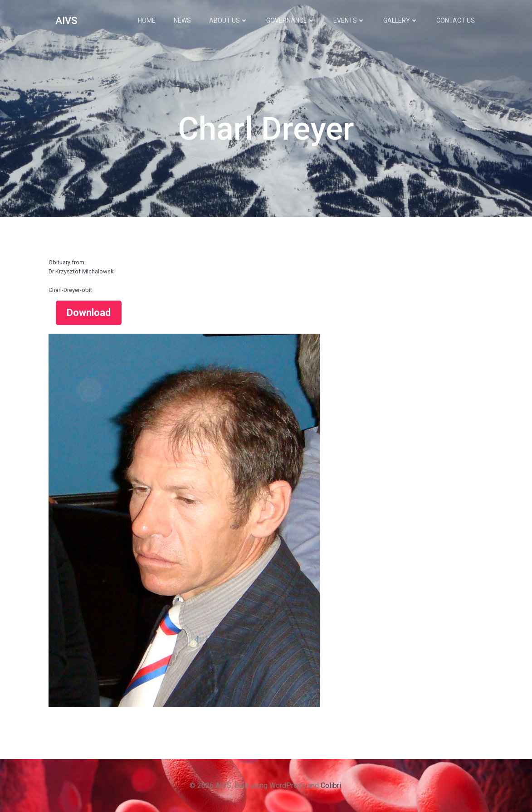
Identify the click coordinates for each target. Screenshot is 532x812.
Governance (291, 20)
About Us (229, 20)
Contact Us (456, 20)
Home (147, 20)
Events (349, 20)
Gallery (401, 20)
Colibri (331, 785)
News (182, 20)
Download (89, 313)
